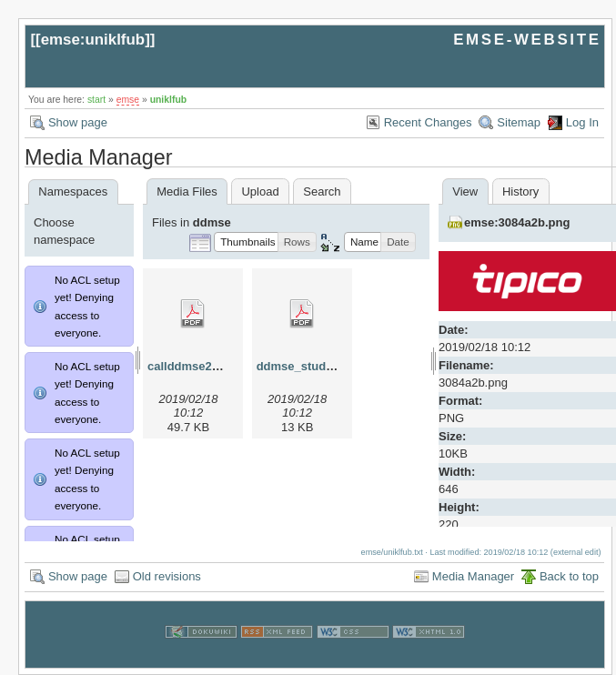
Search (322, 191)
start (96, 100)
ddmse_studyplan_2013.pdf (334, 366)
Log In (582, 122)
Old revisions (167, 576)
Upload (260, 191)
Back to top (569, 576)
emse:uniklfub (93, 40)
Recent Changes (428, 122)
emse (128, 100)
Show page (78, 122)
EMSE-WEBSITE (527, 40)
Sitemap (519, 122)
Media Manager (473, 576)
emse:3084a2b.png (517, 222)
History (520, 191)
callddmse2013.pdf (200, 366)
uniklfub (168, 100)
